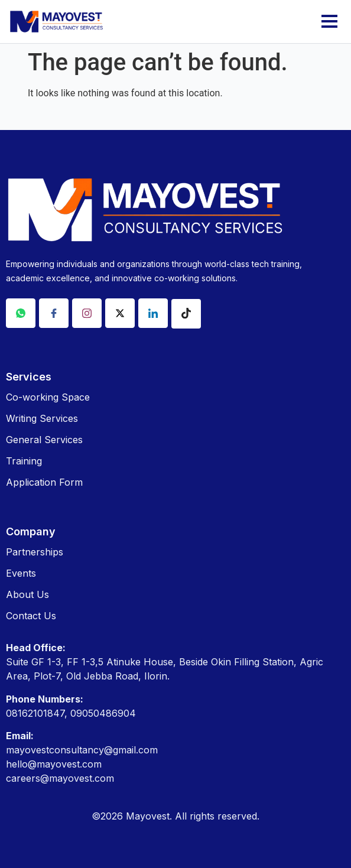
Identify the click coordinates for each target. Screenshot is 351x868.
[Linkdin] (153, 313)
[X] (120, 313)
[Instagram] (87, 313)
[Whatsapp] (21, 313)
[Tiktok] (186, 314)
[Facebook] (54, 313)
